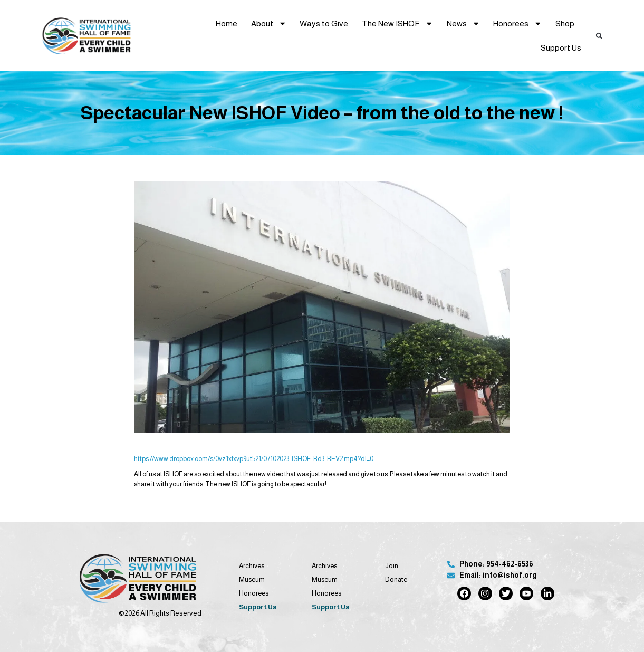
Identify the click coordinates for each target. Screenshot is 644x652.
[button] (599, 36)
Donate (396, 579)
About (269, 23)
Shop (565, 23)
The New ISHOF (397, 23)
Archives (252, 566)
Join (392, 566)
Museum (252, 579)
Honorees (517, 23)
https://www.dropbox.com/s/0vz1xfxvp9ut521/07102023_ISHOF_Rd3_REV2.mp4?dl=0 (254, 459)
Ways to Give (324, 23)
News (463, 23)
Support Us (561, 48)
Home (227, 23)
